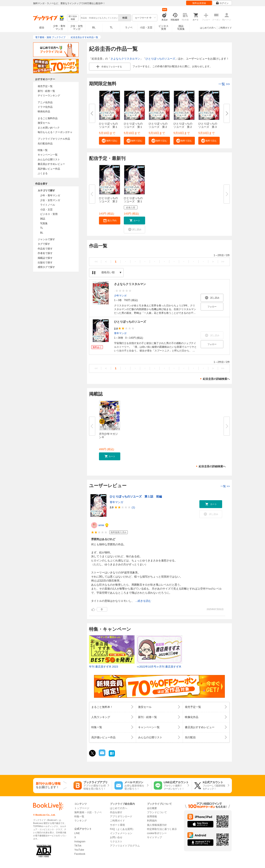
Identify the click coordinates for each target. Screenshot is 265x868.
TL (111, 28)
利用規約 (152, 821)
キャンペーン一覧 (48, 155)
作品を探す (116, 812)
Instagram (80, 842)
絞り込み (73, 18)
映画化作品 (44, 111)
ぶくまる (43, 173)
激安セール (44, 123)
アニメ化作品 (45, 102)
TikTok (78, 846)
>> (223, 262)
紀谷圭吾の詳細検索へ (216, 379)
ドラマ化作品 (45, 107)
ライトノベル (48, 205)
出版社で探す (45, 263)
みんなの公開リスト (49, 159)
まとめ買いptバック (49, 128)
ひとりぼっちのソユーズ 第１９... (133, 201)
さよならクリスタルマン (125, 59)
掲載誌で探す (45, 258)
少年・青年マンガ (59, 28)
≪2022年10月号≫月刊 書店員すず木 (159, 667)
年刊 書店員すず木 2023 (104, 667)
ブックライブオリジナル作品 (54, 139)
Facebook (80, 854)
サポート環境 (117, 825)
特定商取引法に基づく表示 (162, 829)
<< (96, 262)
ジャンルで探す (46, 239)
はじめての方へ (208, 28)
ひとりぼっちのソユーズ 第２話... (158, 127)
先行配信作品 (45, 144)
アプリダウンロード (121, 816)
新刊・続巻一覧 (46, 91)
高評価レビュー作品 (49, 169)
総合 (42, 28)
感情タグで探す (46, 267)
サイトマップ (154, 837)
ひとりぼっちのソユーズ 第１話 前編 (136, 496)
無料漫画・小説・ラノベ (88, 812)
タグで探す (44, 244)
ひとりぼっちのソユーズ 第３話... (208, 127)
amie (101, 525)
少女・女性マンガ (77, 28)
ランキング (81, 821)
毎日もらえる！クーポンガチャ (55, 132)
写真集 (44, 223)
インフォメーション (121, 833)
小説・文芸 (146, 28)
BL (94, 27)
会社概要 (152, 808)
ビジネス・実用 (49, 214)
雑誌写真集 (181, 28)
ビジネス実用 (164, 28)
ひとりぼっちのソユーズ (160, 59)
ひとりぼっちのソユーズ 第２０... (108, 201)
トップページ (82, 808)
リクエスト (116, 842)
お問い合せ (116, 837)
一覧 (224, 84)
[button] (110, 141)
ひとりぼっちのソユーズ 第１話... (108, 127)
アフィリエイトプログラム (125, 846)
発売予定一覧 (45, 86)
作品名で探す (45, 249)
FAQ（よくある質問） (122, 829)
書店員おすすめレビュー (51, 164)
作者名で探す (45, 253)
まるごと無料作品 (48, 118)
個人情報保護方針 (157, 825)
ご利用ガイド (225, 28)
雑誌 (43, 219)
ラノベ (129, 28)
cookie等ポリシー (157, 833)
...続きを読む (143, 601)
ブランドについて (157, 812)
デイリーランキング (49, 96)
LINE (77, 833)
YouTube (79, 850)
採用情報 (152, 816)
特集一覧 (43, 150)
